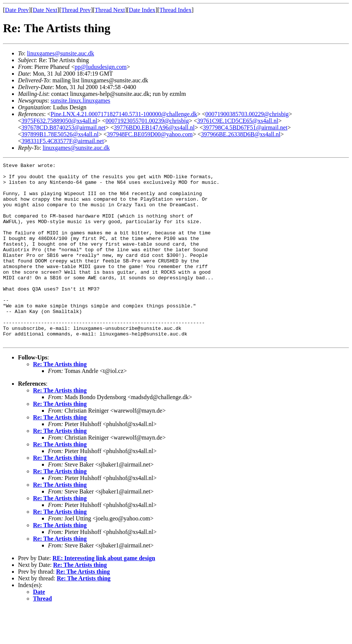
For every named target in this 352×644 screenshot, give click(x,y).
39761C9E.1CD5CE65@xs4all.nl (238, 121)
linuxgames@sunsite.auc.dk (61, 53)
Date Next (45, 10)
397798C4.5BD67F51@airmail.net (245, 127)
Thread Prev (76, 10)
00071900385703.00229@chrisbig (247, 114)
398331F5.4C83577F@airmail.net (63, 141)
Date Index (142, 10)
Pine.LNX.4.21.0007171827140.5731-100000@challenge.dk (124, 114)
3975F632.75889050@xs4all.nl (59, 121)
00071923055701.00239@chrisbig (147, 121)
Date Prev (17, 10)
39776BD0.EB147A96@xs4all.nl (154, 127)
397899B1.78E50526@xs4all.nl (60, 134)
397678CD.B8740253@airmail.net (64, 127)
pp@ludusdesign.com (101, 67)
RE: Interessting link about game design (104, 594)
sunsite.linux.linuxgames (80, 101)
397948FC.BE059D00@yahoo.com (150, 134)
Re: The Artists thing (60, 400)
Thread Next (110, 10)
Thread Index (175, 10)
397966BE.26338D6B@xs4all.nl (241, 134)
